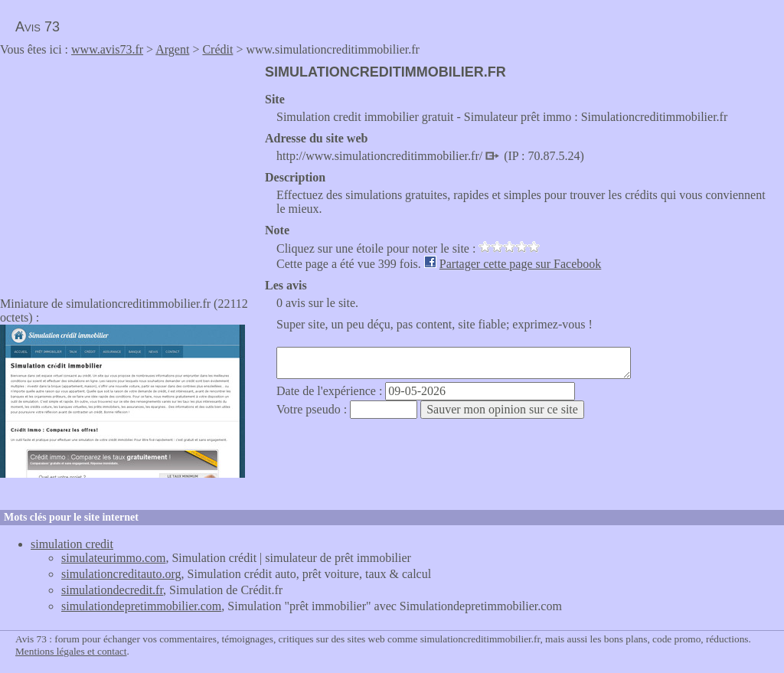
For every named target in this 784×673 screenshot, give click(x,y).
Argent (172, 49)
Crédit (217, 49)
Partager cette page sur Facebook (520, 264)
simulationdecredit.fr (112, 590)
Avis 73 (38, 27)
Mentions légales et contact (71, 651)
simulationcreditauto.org (121, 574)
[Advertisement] (129, 172)
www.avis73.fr (107, 49)
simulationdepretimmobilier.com (141, 606)
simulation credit (72, 544)
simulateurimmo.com (113, 558)
